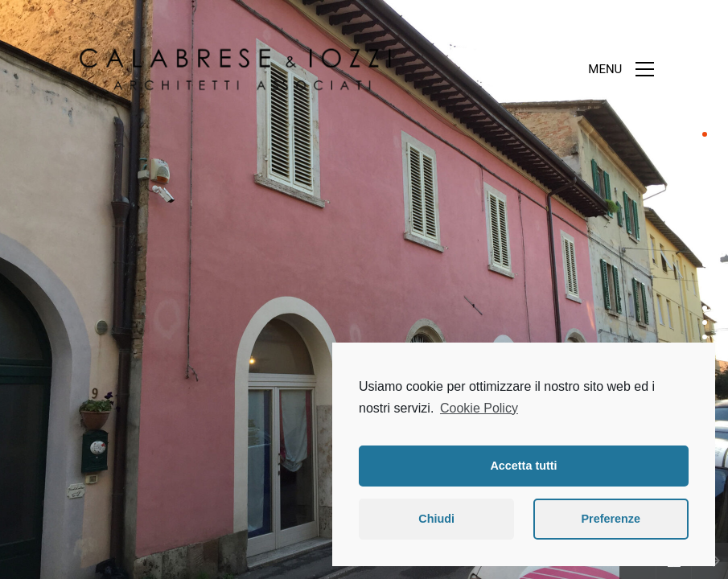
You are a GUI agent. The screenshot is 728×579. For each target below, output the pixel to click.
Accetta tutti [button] (523, 466)
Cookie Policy (479, 408)
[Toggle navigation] (621, 69)
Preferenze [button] (611, 519)
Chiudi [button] (436, 519)
